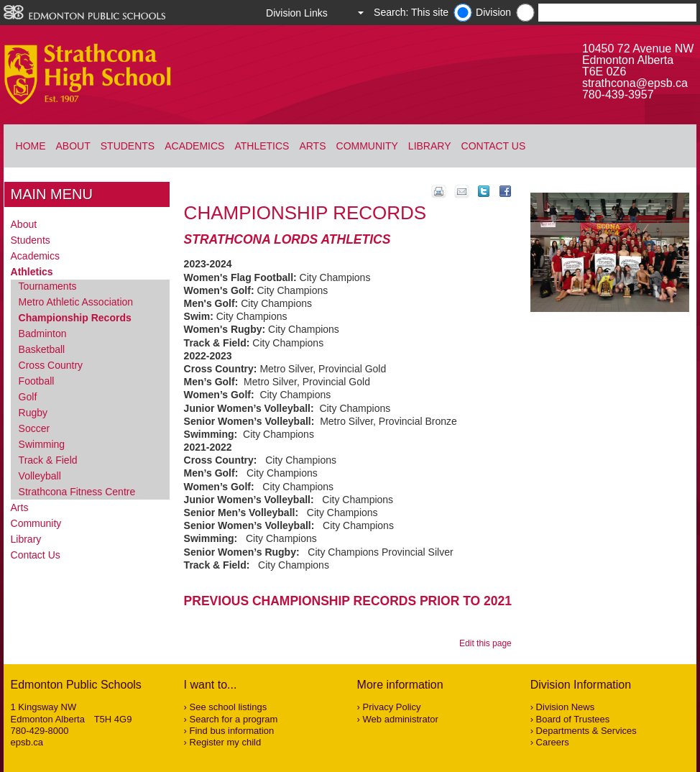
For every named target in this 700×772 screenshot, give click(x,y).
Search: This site (411, 12)
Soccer (34, 428)
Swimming (42, 444)
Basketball (42, 349)
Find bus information (232, 731)
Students (128, 146)
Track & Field (48, 460)
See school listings (229, 707)
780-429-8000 (40, 731)
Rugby (33, 413)
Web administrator (401, 719)
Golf (28, 397)
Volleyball (40, 476)
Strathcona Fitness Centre (77, 492)
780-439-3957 (618, 95)
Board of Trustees (573, 719)
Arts (312, 146)
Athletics (262, 146)
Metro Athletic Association (76, 302)
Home (31, 146)
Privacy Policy (392, 707)
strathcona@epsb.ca (635, 83)
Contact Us (494, 146)
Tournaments (48, 286)
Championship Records (75, 318)
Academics (194, 146)
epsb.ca (27, 742)
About (73, 146)
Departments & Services (586, 731)
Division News (566, 707)
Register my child (226, 742)
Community (367, 146)
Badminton (43, 334)
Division (493, 12)
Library (430, 146)
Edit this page (488, 643)
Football (37, 381)
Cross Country (51, 365)
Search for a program (234, 719)
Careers (553, 742)
